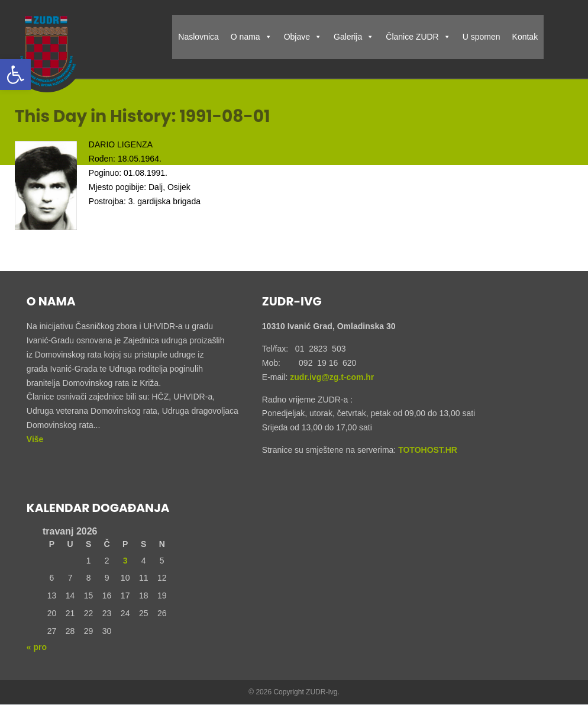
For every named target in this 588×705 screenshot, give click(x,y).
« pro (37, 647)
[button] (15, 75)
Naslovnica (198, 37)
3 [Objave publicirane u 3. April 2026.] (125, 561)
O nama (251, 37)
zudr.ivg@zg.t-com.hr (331, 377)
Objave (303, 37)
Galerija (354, 37)
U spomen (482, 37)
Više (35, 439)
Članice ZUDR (418, 37)
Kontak (525, 37)
